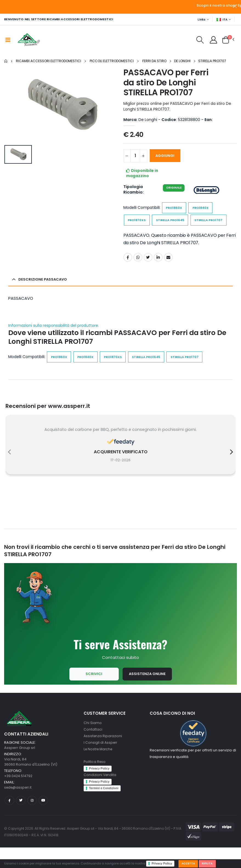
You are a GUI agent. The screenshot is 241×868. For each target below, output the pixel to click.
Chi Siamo (93, 742)
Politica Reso (95, 781)
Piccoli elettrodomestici (112, 61)
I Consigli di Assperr (101, 762)
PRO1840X (203, 208)
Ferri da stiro (154, 61)
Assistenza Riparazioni (104, 756)
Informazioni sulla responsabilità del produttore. (54, 341)
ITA (222, 19)
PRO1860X (175, 208)
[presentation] (9, 469)
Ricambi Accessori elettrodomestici (49, 61)
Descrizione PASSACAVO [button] (44, 295)
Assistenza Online (147, 693)
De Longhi (182, 61)
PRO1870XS (138, 222)
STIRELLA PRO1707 (212, 61)
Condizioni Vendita (100, 795)
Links (200, 19)
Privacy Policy (162, 863)
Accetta (189, 863)
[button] (198, 41)
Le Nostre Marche (99, 769)
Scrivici (93, 693)
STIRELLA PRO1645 (174, 222)
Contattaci (93, 749)
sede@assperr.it (19, 807)
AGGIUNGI (168, 156)
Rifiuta (210, 863)
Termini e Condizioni (104, 808)
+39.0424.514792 (19, 796)
